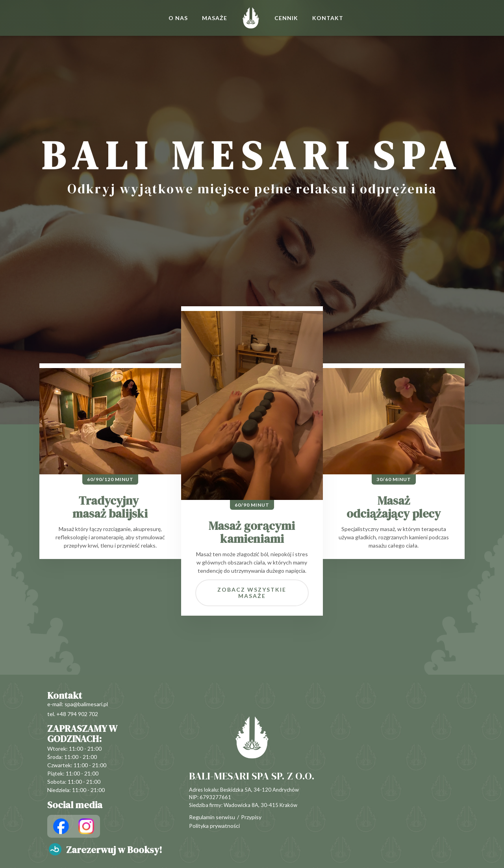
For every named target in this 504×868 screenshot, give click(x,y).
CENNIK (286, 18)
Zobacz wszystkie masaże (252, 593)
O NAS (178, 18)
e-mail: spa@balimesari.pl (78, 704)
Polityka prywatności (214, 826)
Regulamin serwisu (212, 817)
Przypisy (251, 817)
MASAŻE (215, 18)
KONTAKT (328, 18)
